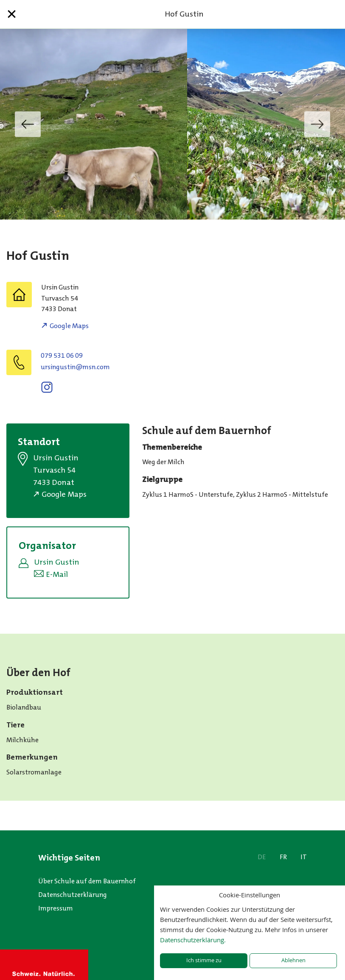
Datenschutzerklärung (73, 895)
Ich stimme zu (204, 960)
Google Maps (69, 326)
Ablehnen (293, 960)
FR (283, 857)
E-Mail (57, 574)
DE (262, 857)
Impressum (56, 908)
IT (304, 857)
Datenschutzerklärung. (193, 940)
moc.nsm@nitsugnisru (75, 367)
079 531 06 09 (62, 355)
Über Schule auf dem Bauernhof (87, 881)
